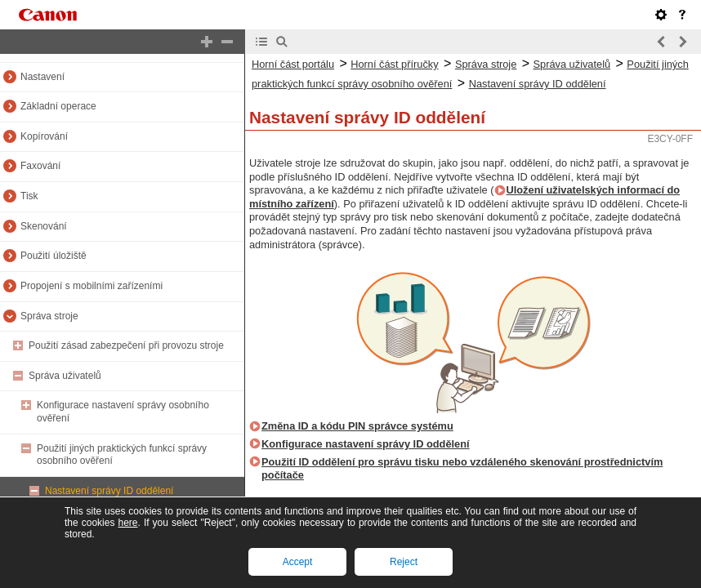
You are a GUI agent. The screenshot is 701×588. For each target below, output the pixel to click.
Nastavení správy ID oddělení (109, 491)
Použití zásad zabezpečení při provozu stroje (126, 345)
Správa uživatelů (65, 376)
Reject (404, 562)
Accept (298, 562)
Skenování (44, 226)
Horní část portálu (293, 64)
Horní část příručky (394, 64)
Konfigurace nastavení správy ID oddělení (366, 444)
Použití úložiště (54, 256)
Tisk (29, 196)
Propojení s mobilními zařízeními (92, 286)
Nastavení (42, 77)
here (127, 523)
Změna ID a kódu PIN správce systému (357, 426)
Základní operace (58, 106)
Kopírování (44, 136)
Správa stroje (49, 316)
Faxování (40, 166)
